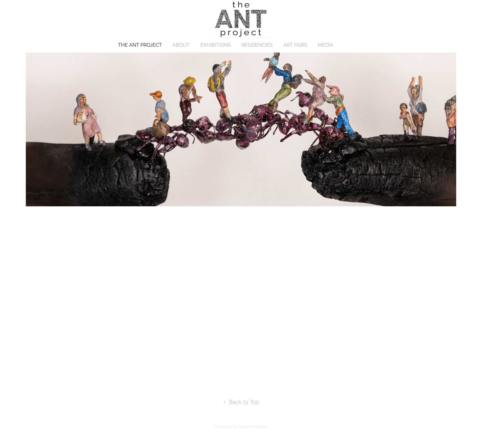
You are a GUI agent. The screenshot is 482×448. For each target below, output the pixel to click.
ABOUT (181, 45)
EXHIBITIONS (216, 45)
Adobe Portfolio (253, 427)
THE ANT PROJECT (140, 45)
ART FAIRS (295, 45)
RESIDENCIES (257, 45)
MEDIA (326, 45)
